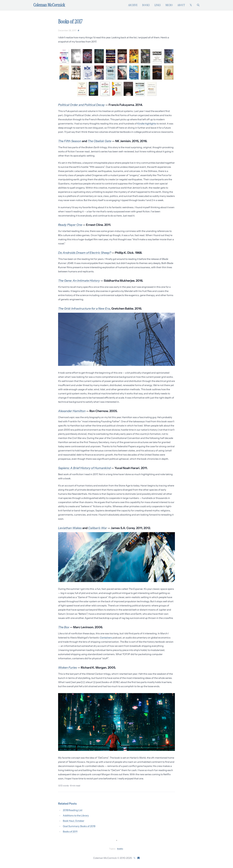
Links (158, 5)
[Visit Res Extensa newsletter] (138, 858)
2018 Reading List (73, 810)
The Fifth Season (70, 141)
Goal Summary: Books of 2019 (79, 826)
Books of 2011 (70, 831)
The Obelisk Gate (99, 141)
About (181, 5)
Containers (106, 638)
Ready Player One (70, 225)
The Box (64, 627)
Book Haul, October (74, 821)
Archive (133, 5)
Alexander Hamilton (72, 411)
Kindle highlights (147, 124)
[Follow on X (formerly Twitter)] (191, 5)
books (120, 849)
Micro (169, 5)
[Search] (198, 5)
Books (146, 5)
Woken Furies (68, 668)
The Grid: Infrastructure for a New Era (84, 309)
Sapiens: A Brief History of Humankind (84, 468)
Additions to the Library (76, 815)
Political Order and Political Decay (81, 105)
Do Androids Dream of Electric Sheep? (85, 253)
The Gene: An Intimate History (79, 281)
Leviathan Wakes (70, 528)
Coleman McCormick (49, 5)
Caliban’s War (98, 528)
